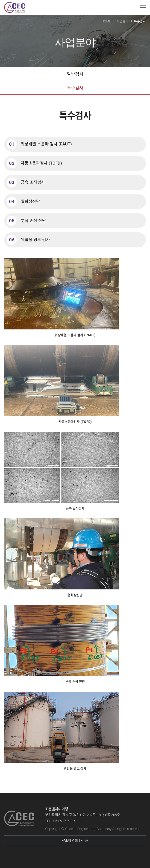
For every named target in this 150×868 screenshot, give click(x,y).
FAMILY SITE (75, 841)
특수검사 (75, 88)
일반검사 (75, 74)
